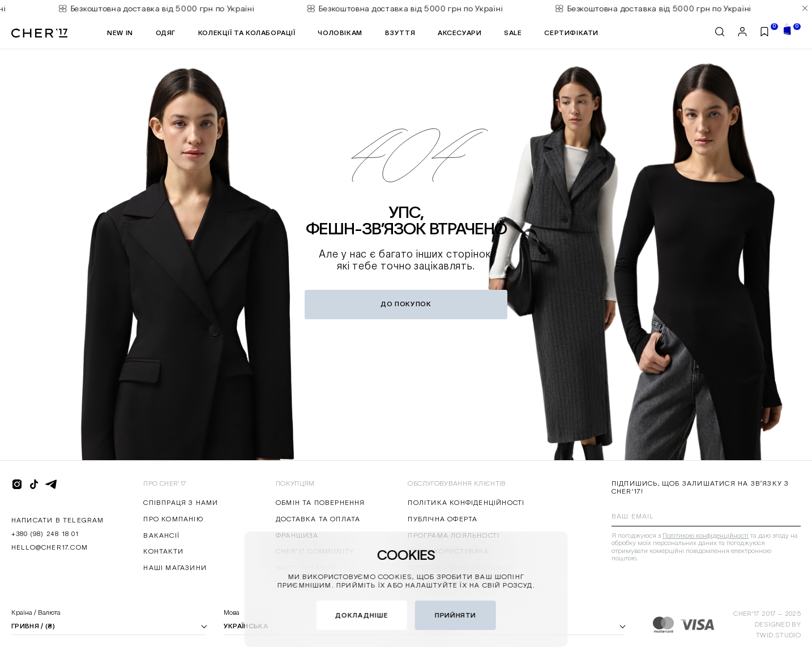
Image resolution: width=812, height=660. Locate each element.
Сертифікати (571, 33)
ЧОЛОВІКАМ (340, 33)
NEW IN (120, 33)
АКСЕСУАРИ (460, 33)
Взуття (400, 33)
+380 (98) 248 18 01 (45, 533)
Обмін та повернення (320, 502)
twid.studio (778, 635)
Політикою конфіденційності (706, 535)
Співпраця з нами (181, 502)
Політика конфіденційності (466, 502)
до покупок (406, 304)
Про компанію (173, 519)
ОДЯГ (166, 33)
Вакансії (161, 535)
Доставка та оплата (318, 519)
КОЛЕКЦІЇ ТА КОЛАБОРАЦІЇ (247, 33)
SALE (513, 33)
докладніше (362, 615)
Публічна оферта (443, 519)
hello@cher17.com (50, 547)
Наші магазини (175, 567)
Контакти (163, 551)
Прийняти (456, 615)
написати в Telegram (58, 520)
